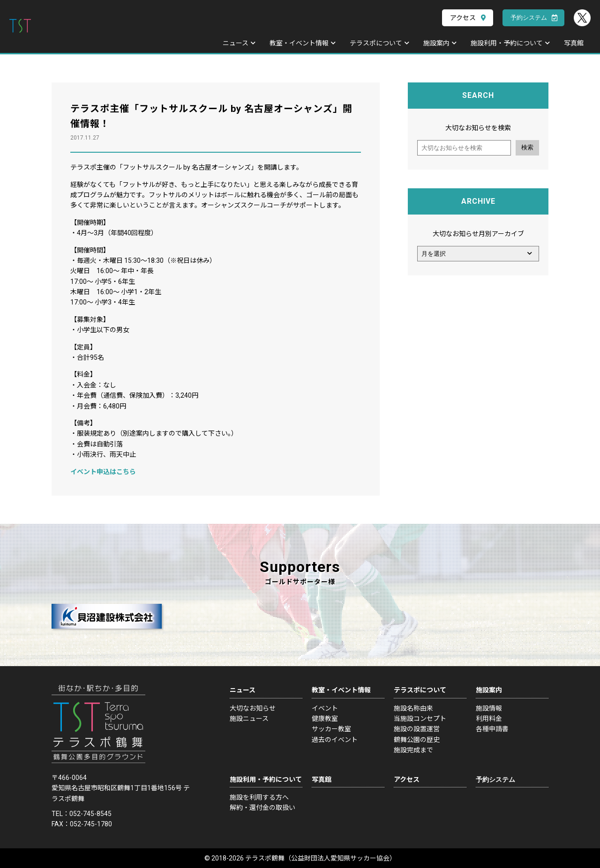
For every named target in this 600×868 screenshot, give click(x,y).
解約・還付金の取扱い (262, 808)
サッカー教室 (331, 729)
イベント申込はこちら (103, 472)
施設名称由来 (413, 708)
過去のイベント (335, 740)
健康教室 (325, 719)
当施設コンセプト (420, 719)
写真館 (574, 43)
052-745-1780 (91, 824)
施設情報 (489, 708)
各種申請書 (492, 729)
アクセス (463, 18)
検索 (527, 147)
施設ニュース (249, 719)
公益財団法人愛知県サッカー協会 (340, 858)
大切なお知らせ (253, 708)
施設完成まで (413, 750)
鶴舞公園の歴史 (417, 740)
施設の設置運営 (417, 729)
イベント (325, 708)
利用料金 (489, 719)
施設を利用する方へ (259, 797)
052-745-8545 (90, 814)
